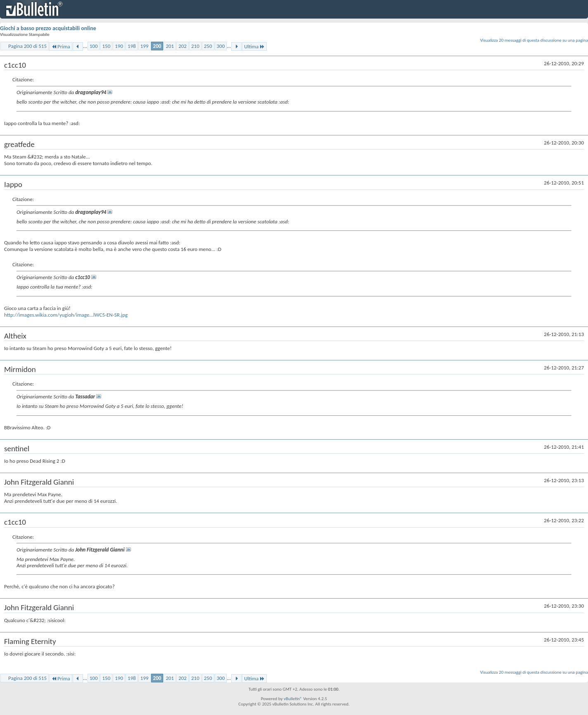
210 (195, 46)
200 (157, 46)
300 (221, 46)
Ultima (254, 46)
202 (183, 46)
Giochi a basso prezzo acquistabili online (48, 28)
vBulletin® (293, 699)
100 (94, 46)
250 (208, 46)
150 (106, 46)
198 (132, 46)
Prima (61, 46)
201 (170, 46)
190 (119, 46)
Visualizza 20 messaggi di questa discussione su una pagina (534, 40)
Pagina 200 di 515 (27, 46)
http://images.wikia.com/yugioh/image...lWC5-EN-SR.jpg (66, 315)
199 (145, 46)
